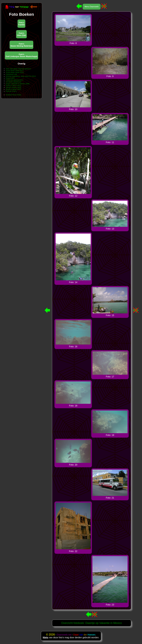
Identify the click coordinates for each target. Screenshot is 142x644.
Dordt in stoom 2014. (14, 86)
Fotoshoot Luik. (12, 74)
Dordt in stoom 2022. (14, 89)
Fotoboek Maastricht (13, 82)
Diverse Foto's (11, 91)
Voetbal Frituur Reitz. (14, 95)
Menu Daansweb (92, 7)
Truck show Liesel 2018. (15, 72)
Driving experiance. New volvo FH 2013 (21, 76)
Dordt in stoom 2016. (14, 87)
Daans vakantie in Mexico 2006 (18, 84)
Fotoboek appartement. (15, 80)
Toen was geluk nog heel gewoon (18, 69)
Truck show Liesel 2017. (15, 71)
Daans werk (10, 78)
